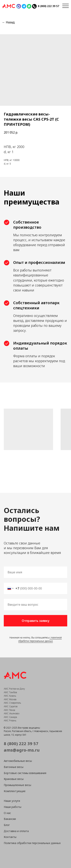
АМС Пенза (9, 710)
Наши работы (13, 807)
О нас (7, 813)
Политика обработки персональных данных (32, 843)
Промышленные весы (17, 785)
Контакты (10, 837)
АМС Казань (10, 696)
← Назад (8, 22)
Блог (7, 825)
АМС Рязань (10, 720)
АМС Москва (10, 699)
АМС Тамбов (10, 692)
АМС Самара (10, 717)
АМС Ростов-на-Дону (14, 689)
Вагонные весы (14, 767)
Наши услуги (12, 801)
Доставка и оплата (16, 831)
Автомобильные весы (18, 761)
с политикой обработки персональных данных (40, 639)
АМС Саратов (11, 706)
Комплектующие (15, 791)
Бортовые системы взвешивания (25, 773)
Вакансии (10, 819)
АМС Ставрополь (12, 703)
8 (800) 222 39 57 (48, 6)
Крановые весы (14, 779)
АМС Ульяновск (12, 713)
